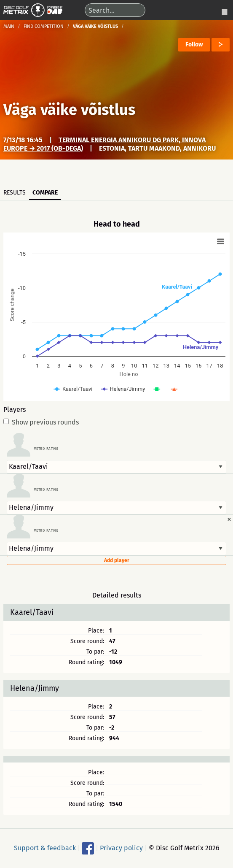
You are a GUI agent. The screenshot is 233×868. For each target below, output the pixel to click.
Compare (45, 193)
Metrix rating (46, 449)
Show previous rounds (41, 422)
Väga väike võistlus (69, 110)
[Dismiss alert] (229, 519)
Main (9, 26)
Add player (117, 560)
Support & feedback (45, 848)
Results (15, 193)
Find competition (44, 26)
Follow (194, 45)
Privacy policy (121, 848)
